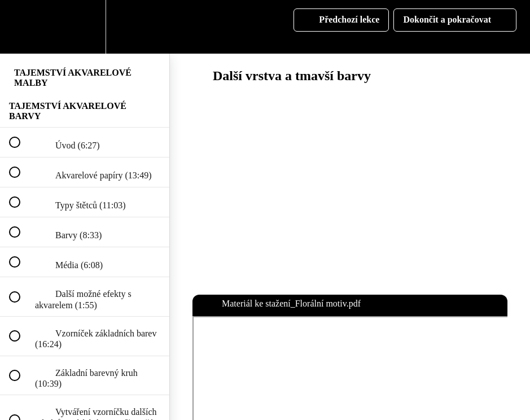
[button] (21, 27)
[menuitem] (85, 27)
